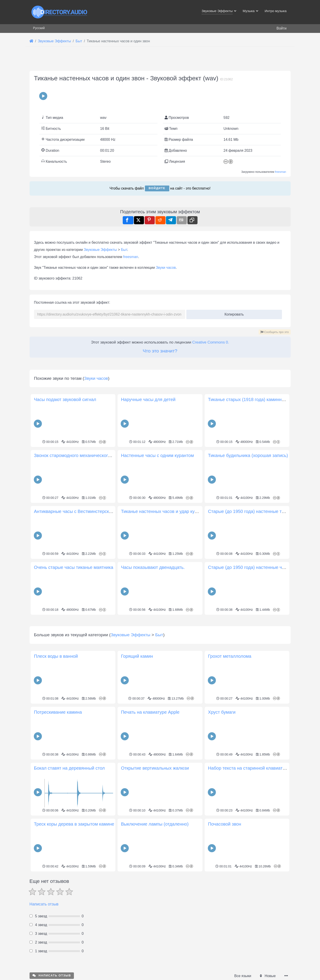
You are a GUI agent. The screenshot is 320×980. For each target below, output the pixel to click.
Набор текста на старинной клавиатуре (249, 768)
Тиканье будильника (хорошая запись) (248, 455)
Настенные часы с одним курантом (157, 455)
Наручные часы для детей (148, 399)
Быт (124, 250)
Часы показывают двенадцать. (153, 567)
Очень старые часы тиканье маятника (74, 567)
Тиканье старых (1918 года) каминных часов (254, 399)
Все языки (243, 976)
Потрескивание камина (58, 712)
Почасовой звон (225, 824)
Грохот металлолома (230, 656)
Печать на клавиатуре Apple (150, 712)
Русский (39, 28)
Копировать (232, 313)
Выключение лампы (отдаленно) (155, 824)
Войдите (157, 188)
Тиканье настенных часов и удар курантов (165, 511)
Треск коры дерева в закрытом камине (74, 824)
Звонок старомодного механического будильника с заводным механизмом (111, 455)
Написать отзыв (44, 904)
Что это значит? (160, 351)
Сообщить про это (275, 332)
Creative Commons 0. (210, 342)
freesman (280, 172)
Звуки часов (166, 268)
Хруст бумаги (222, 712)
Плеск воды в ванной (56, 656)
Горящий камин (137, 656)
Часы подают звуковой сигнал (65, 399)
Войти (282, 28)
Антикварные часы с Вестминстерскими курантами (87, 511)
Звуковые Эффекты (100, 250)
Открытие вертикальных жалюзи (155, 768)
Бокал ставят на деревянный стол (69, 768)
